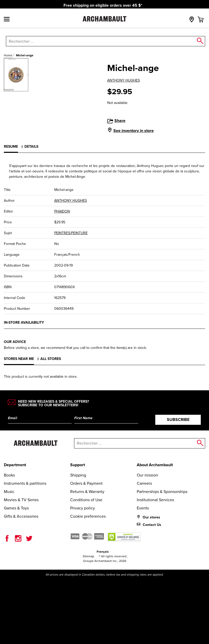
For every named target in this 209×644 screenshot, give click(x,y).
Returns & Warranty (87, 492)
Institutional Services (155, 500)
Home (8, 55)
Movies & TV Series (21, 500)
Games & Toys (16, 508)
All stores (51, 359)
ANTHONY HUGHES (124, 80)
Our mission (147, 475)
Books (9, 475)
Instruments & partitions (25, 483)
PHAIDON (62, 211)
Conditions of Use (86, 500)
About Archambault (155, 465)
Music (9, 492)
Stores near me (19, 359)
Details (31, 147)
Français (103, 552)
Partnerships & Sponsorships (162, 492)
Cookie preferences (88, 516)
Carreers (144, 483)
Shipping (78, 475)
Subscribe (178, 420)
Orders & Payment (86, 483)
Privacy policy (83, 508)
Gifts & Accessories (21, 516)
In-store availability (24, 323)
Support (78, 465)
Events (143, 508)
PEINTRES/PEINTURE (71, 233)
